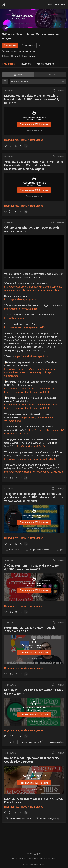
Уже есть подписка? (34, 130)
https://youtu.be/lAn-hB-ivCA (30, 446)
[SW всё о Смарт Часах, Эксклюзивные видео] (5, 28)
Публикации (9, 64)
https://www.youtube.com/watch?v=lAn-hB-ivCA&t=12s (33, 472)
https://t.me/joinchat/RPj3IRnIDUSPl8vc (25, 327)
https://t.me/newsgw (15, 318)
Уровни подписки (46, 64)
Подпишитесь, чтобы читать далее (24, 140)
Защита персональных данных (34, 864)
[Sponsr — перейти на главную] (10, 5)
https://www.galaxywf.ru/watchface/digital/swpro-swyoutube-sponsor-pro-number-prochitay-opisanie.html (31, 372)
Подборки (26, 64)
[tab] (9, 64)
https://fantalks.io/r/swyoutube (21, 309)
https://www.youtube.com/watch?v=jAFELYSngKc (31, 459)
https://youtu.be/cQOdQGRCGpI (21, 299)
